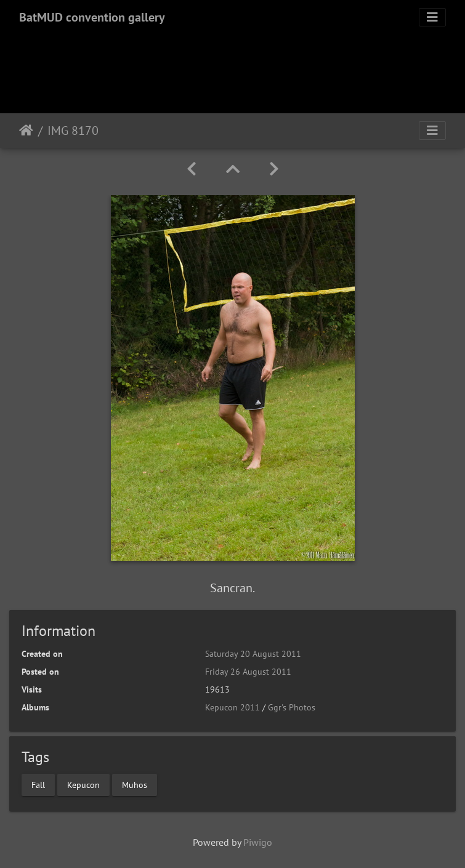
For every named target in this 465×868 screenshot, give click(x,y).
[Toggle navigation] (432, 17)
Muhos (135, 784)
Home (26, 131)
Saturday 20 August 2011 (253, 654)
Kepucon (83, 784)
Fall (38, 784)
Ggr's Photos (292, 707)
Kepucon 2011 (232, 707)
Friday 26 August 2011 (248, 672)
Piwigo (258, 842)
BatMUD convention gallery (92, 17)
